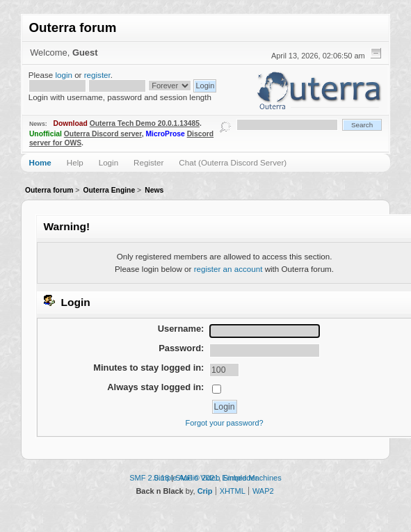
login (64, 75)
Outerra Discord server (103, 134)
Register (148, 162)
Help (75, 162)
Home (40, 162)
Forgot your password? (224, 423)
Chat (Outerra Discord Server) (233, 162)
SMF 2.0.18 (149, 478)
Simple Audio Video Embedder (206, 478)
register (97, 75)
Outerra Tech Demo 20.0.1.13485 (145, 123)
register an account (228, 269)
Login (108, 162)
